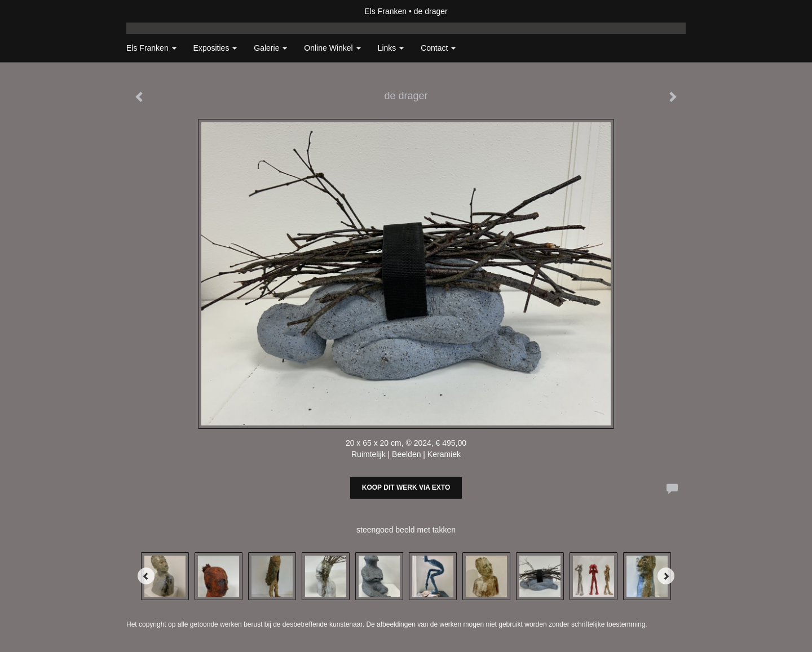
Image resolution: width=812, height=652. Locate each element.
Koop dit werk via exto (406, 487)
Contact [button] (438, 48)
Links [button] (391, 48)
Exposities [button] (215, 48)
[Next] (666, 576)
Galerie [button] (270, 48)
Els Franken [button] (151, 48)
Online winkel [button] (332, 48)
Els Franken (385, 11)
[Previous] (146, 576)
